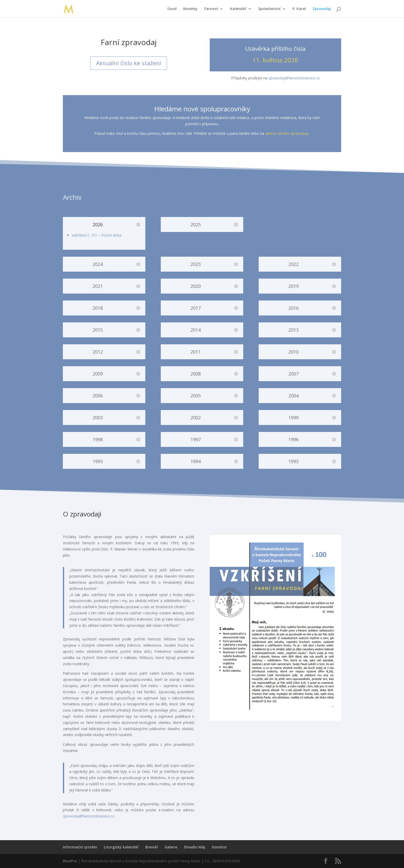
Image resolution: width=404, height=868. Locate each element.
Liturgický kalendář (121, 847)
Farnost (211, 9)
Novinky (190, 9)
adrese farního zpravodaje (287, 133)
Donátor (219, 847)
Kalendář (238, 9)
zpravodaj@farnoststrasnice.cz (294, 78)
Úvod (172, 9)
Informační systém (80, 847)
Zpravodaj (322, 9)
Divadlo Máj (195, 847)
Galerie (171, 847)
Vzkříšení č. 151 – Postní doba (96, 235)
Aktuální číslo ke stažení (129, 63)
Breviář (152, 847)
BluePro (70, 861)
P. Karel (299, 9)
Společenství (269, 9)
